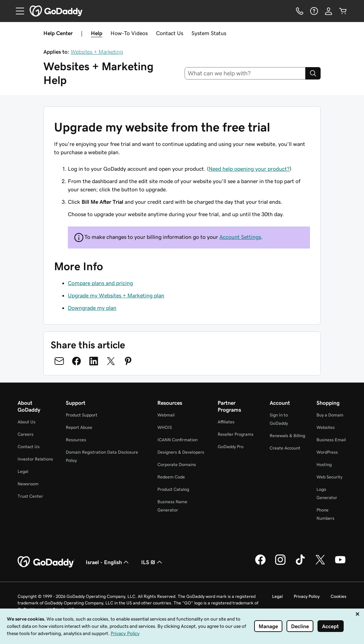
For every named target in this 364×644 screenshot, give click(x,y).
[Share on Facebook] (76, 361)
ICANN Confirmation (178, 440)
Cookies (339, 596)
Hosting (324, 464)
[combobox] (245, 73)
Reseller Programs (236, 434)
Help (97, 33)
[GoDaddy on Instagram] (280, 564)
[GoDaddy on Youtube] (340, 564)
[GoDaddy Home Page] (46, 562)
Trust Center (30, 496)
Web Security (329, 477)
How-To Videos (129, 33)
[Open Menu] (17, 11)
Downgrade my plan (92, 308)
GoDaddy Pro (231, 447)
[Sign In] (329, 11)
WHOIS (165, 427)
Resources (76, 440)
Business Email (331, 440)
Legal (23, 471)
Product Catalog (173, 489)
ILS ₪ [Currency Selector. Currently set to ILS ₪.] (152, 562)
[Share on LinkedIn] (94, 361)
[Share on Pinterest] (128, 361)
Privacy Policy (307, 596)
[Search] (313, 73)
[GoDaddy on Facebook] (260, 564)
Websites (326, 427)
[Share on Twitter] (111, 361)
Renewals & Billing (287, 436)
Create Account (285, 448)
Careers (25, 434)
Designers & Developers (181, 452)
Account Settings (240, 237)
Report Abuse (79, 427)
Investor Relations (35, 459)
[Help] (314, 11)
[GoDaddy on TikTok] (300, 564)
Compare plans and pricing (100, 283)
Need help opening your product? (249, 169)
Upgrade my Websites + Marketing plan (116, 295)
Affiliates (226, 422)
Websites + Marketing (97, 52)
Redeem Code (171, 477)
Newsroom (28, 484)
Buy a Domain (330, 415)
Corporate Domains (177, 464)
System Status (209, 33)
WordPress (327, 452)
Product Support (82, 415)
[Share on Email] (59, 361)
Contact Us (170, 33)
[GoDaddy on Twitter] (320, 564)
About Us (27, 422)
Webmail (166, 415)
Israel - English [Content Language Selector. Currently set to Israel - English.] (108, 562)
